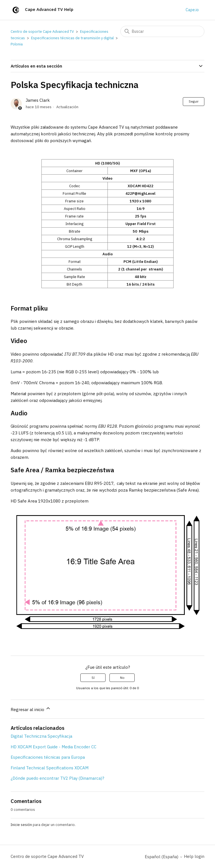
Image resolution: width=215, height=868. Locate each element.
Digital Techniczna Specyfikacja (41, 736)
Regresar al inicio (31, 709)
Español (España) (164, 857)
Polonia (17, 44)
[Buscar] (162, 31)
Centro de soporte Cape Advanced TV (42, 32)
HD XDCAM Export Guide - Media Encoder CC (53, 747)
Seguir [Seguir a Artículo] (194, 101)
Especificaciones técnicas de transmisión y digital (72, 38)
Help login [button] (194, 856)
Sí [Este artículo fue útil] (93, 678)
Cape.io (192, 10)
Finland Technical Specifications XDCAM (50, 768)
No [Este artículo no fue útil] (122, 678)
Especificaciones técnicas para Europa (48, 757)
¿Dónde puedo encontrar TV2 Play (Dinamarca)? (57, 778)
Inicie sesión (21, 825)
